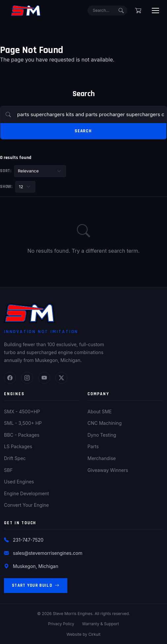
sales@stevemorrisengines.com (48, 553)
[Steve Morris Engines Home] (26, 11)
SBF (8, 470)
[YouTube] (44, 378)
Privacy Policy (61, 624)
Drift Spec (15, 458)
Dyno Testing (102, 435)
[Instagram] (27, 378)
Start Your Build (36, 586)
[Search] (107, 11)
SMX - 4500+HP (22, 412)
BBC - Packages (22, 435)
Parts (93, 446)
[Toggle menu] (155, 11)
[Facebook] (10, 378)
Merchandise (102, 458)
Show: (6, 187)
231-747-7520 (28, 540)
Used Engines (19, 482)
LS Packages (18, 446)
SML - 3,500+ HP (23, 423)
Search (83, 131)
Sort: (6, 171)
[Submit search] (121, 11)
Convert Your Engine (26, 505)
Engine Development (26, 493)
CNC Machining (105, 423)
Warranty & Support (101, 624)
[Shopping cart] (138, 11)
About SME (100, 412)
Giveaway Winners (108, 470)
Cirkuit (95, 634)
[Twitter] (61, 378)
